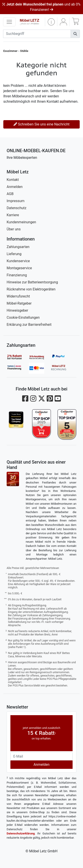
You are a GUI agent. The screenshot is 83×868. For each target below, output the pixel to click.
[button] (51, 22)
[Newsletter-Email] (41, 756)
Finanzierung (17, 275)
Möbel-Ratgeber (19, 303)
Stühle (24, 51)
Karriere (13, 215)
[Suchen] (75, 34)
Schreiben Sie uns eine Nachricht (41, 124)
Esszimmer (10, 51)
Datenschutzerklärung (21, 833)
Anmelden (15, 187)
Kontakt (13, 180)
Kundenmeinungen (21, 222)
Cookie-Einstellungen (23, 317)
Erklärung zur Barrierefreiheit (29, 325)
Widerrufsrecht (18, 296)
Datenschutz (16, 208)
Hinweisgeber (17, 310)
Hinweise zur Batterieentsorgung (32, 282)
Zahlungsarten (18, 247)
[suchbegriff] (37, 34)
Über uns (14, 229)
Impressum (16, 201)
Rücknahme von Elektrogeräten (31, 289)
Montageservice (19, 268)
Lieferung (14, 254)
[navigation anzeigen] (9, 22)
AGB (10, 194)
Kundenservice (18, 261)
